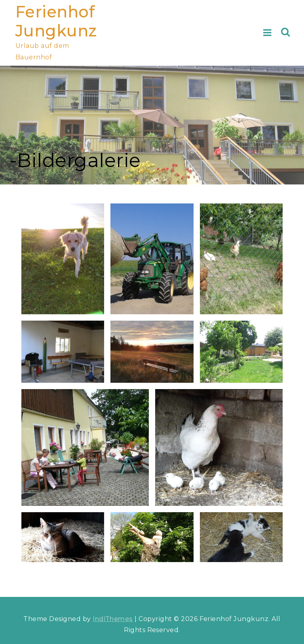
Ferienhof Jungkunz (56, 21)
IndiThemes (113, 619)
